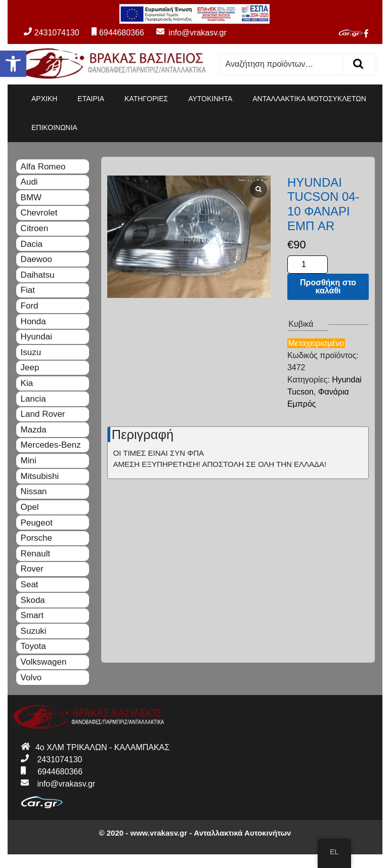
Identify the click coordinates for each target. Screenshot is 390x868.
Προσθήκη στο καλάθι (328, 287)
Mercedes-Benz (51, 445)
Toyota (33, 646)
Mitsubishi (40, 476)
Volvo (31, 678)
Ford (30, 306)
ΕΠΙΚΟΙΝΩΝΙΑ (54, 127)
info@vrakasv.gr (186, 33)
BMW (31, 198)
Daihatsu (38, 275)
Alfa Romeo (43, 167)
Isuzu (31, 352)
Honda (33, 321)
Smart (32, 615)
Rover (32, 569)
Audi (29, 182)
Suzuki (34, 631)
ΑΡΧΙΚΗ (44, 99)
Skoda (33, 600)
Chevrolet (39, 213)
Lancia (33, 399)
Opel (30, 507)
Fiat (28, 290)
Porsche (36, 538)
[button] (13, 64)
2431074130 (52, 33)
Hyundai (36, 337)
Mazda (34, 430)
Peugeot (37, 523)
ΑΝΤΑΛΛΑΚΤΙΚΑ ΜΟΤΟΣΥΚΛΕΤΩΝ (309, 99)
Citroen (35, 228)
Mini (29, 461)
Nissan (34, 491)
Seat (30, 584)
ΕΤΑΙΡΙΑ (91, 99)
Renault (36, 554)
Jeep (30, 367)
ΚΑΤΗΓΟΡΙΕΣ (146, 99)
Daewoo (36, 259)
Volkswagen (44, 662)
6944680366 (118, 33)
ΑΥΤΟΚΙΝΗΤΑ (210, 99)
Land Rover (43, 414)
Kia (27, 383)
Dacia (32, 244)
